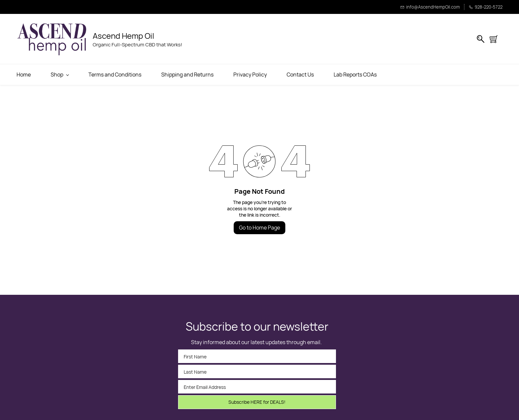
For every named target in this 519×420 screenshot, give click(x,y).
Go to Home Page (259, 228)
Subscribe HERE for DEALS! (257, 402)
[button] (496, 39)
